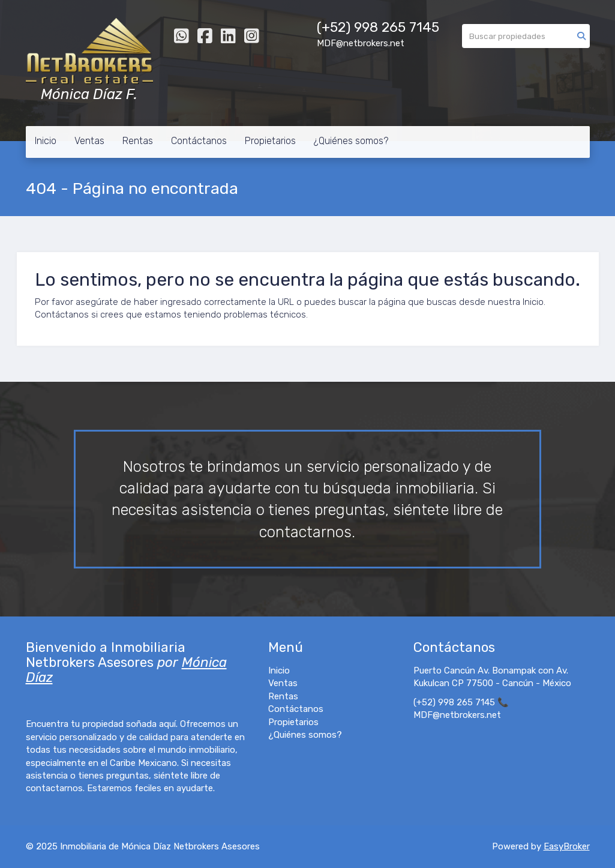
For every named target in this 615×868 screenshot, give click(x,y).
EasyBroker (567, 846)
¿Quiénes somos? (351, 141)
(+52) (335, 27)
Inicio (46, 141)
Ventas (89, 141)
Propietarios (270, 141)
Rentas (138, 141)
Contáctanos (199, 141)
